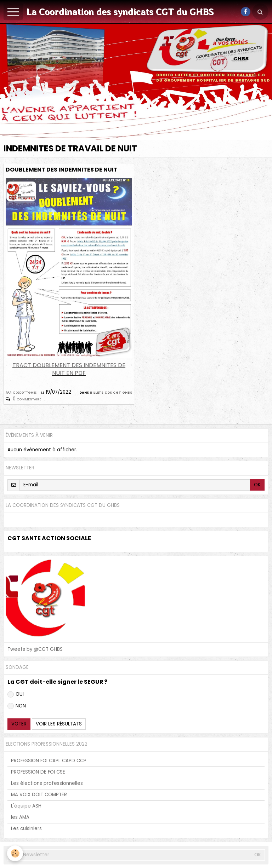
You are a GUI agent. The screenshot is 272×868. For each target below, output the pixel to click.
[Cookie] (15, 853)
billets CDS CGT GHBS (111, 392)
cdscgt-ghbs (25, 392)
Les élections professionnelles (47, 783)
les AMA (20, 817)
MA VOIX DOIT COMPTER (39, 795)
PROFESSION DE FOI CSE (38, 772)
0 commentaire (27, 399)
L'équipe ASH (26, 806)
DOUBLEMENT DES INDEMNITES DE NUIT (62, 170)
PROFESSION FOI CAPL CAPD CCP (49, 761)
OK (257, 485)
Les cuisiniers (26, 829)
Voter (19, 724)
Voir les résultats (59, 724)
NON (17, 706)
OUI (16, 694)
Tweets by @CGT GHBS (35, 649)
